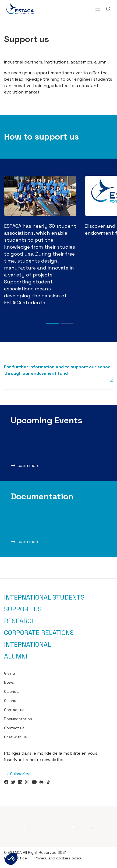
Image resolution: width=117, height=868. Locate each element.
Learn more (28, 465)
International (28, 645)
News (9, 682)
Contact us (14, 710)
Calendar (12, 691)
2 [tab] (67, 323)
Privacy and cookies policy (58, 858)
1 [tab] (52, 323)
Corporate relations (39, 633)
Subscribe (20, 774)
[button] (11, 859)
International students (44, 597)
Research (20, 621)
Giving (9, 673)
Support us (23, 609)
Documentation (18, 719)
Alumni (16, 656)
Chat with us (15, 737)
